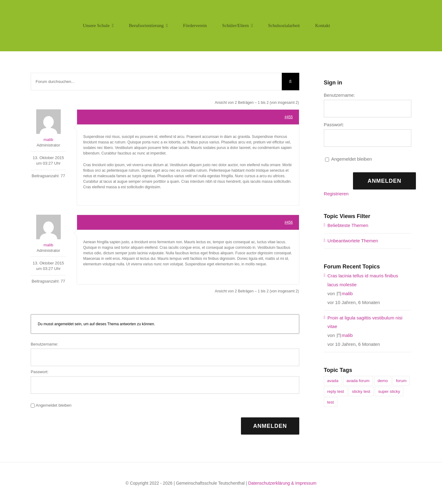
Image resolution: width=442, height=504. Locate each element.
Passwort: (40, 372)
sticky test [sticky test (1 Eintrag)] (361, 391)
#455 (289, 117)
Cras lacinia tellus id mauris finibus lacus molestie (363, 280)
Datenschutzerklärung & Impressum (282, 483)
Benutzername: (44, 344)
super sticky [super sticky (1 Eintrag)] (389, 391)
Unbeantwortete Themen (353, 241)
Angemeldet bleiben (54, 405)
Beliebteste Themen (348, 225)
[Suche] (291, 82)
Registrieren (336, 194)
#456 (289, 222)
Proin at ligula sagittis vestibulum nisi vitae (365, 322)
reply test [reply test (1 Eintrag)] (336, 391)
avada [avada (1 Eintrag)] (333, 381)
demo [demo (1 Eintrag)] (383, 381)
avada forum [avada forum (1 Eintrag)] (358, 381)
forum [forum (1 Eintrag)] (401, 381)
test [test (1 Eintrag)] (331, 402)
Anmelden (270, 426)
